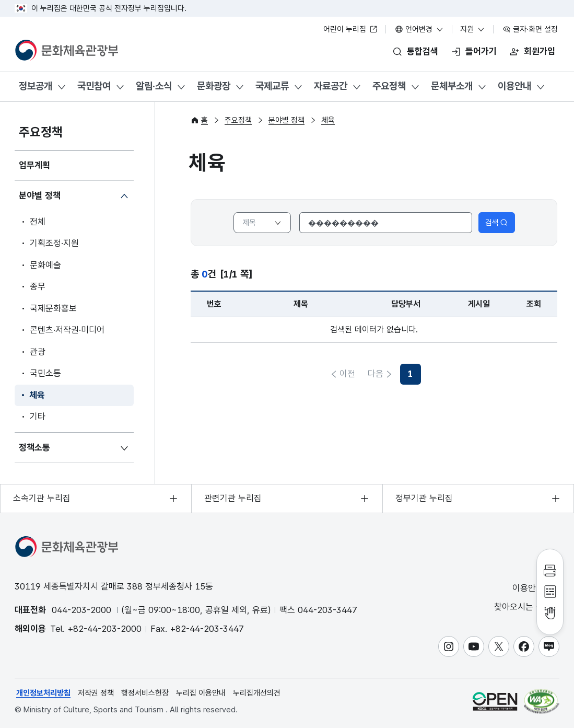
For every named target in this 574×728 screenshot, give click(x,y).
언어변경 (419, 29)
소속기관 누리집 (42, 498)
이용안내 (514, 86)
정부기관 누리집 (424, 498)
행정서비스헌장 (145, 693)
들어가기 (481, 51)
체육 (37, 395)
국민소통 (45, 373)
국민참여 (94, 86)
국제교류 (272, 86)
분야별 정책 (40, 195)
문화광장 (214, 86)
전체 (38, 222)
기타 (38, 417)
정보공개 (36, 86)
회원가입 (540, 51)
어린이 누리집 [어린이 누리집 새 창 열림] (350, 29)
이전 (347, 374)
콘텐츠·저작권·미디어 (67, 330)
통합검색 (423, 51)
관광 (38, 352)
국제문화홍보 (53, 308)
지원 (473, 29)
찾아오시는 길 (526, 607)
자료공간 (331, 86)
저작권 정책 (96, 693)
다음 (401, 374)
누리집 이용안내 (201, 693)
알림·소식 (154, 86)
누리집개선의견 (257, 693)
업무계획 (34, 165)
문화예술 (45, 265)
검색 (497, 223)
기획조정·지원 (54, 243)
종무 (38, 286)
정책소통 (34, 447)
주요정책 (389, 86)
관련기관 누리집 (233, 498)
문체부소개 (452, 86)
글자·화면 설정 (530, 29)
